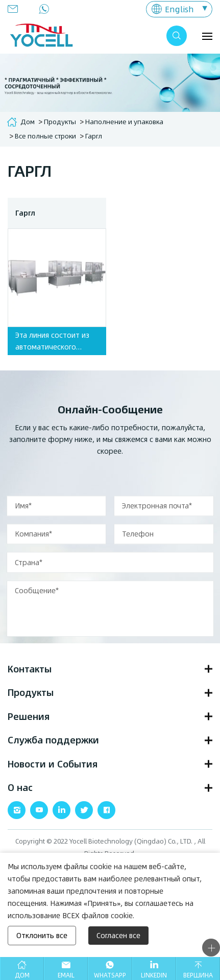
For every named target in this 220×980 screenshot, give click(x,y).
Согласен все (118, 935)
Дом (28, 122)
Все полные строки (45, 136)
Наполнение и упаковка (124, 122)
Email (66, 975)
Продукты (60, 122)
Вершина (198, 975)
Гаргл (94, 136)
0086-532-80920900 (47, 9)
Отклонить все (42, 935)
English (179, 9)
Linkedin (154, 975)
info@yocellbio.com (16, 9)
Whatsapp (110, 975)
